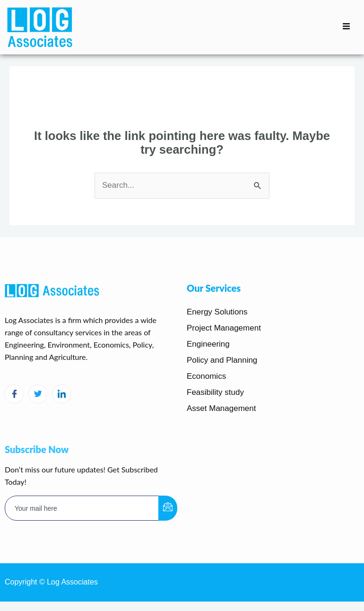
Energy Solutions (217, 312)
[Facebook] (14, 394)
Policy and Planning (222, 360)
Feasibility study (215, 392)
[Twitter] (38, 394)
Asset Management (221, 408)
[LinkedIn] (61, 394)
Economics (206, 376)
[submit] (168, 508)
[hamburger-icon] (346, 27)
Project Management (224, 328)
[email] (82, 508)
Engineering (208, 344)
